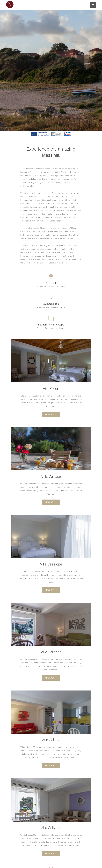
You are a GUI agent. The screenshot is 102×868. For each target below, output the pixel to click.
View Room (51, 414)
